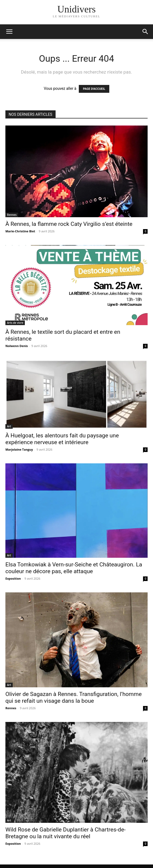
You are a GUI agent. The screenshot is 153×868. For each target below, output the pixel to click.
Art (9, 426)
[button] (145, 32)
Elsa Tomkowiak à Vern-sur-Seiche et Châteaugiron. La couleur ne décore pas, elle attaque (74, 568)
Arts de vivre (15, 323)
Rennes (12, 215)
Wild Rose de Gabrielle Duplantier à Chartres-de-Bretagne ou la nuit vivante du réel (66, 833)
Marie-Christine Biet (20, 231)
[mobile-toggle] (9, 32)
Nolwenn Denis (17, 346)
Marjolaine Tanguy (19, 449)
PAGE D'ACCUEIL (94, 89)
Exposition (13, 578)
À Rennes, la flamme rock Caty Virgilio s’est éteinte (69, 224)
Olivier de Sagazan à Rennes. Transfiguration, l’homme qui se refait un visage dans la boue (74, 697)
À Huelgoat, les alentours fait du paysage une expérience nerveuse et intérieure (62, 439)
